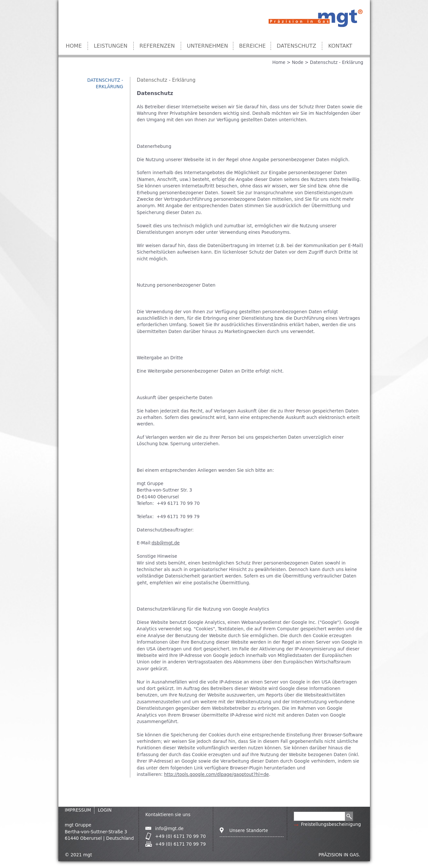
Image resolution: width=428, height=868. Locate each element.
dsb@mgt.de (165, 543)
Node (297, 62)
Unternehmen (208, 46)
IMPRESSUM (78, 810)
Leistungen (111, 46)
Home (74, 46)
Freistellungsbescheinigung (331, 824)
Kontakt (340, 46)
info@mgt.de (169, 828)
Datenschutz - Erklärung (337, 62)
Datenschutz (297, 46)
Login (105, 810)
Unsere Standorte (249, 830)
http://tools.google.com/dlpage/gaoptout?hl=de (217, 774)
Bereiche (252, 46)
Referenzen (157, 46)
